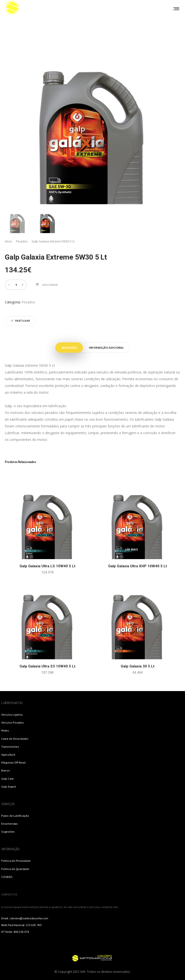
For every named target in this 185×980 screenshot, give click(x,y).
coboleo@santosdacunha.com (29, 918)
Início (8, 241)
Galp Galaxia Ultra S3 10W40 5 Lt (47, 666)
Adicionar (50, 285)
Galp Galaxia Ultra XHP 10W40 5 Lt (138, 566)
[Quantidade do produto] (16, 285)
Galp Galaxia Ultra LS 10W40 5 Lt (47, 566)
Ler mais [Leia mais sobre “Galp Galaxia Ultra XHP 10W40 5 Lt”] (132, 549)
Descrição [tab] (69, 348)
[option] (17, 220)
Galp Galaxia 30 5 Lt (138, 666)
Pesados (22, 241)
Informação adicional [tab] (106, 348)
